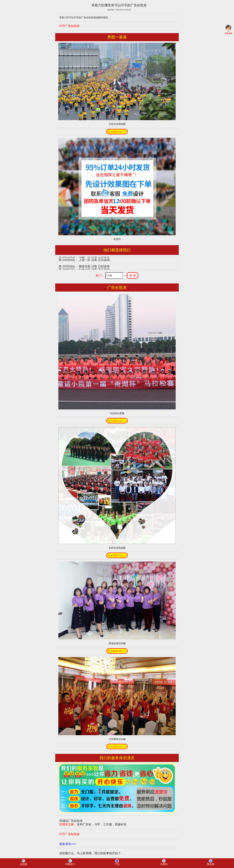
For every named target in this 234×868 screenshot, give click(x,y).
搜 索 (133, 275)
